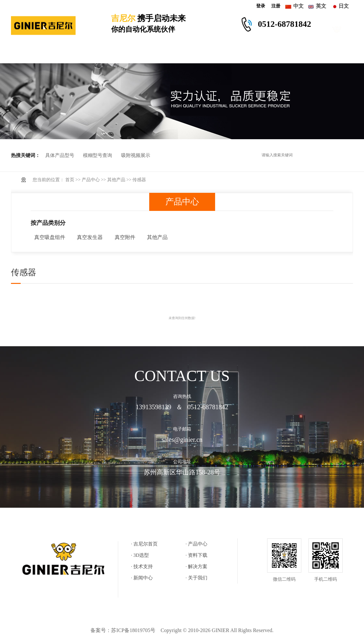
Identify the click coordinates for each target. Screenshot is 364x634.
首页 (70, 180)
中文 (298, 6)
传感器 (139, 180)
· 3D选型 (140, 555)
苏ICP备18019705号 (133, 630)
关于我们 (296, 54)
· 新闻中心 (142, 578)
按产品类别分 (48, 223)
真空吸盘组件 (50, 237)
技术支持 (182, 54)
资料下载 (144, 54)
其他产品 (116, 180)
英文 (321, 6)
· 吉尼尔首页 (145, 544)
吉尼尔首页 (30, 54)
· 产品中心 (197, 544)
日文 (344, 6)
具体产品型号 (60, 155)
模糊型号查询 (98, 155)
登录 (261, 6)
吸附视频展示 (136, 155)
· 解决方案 (197, 566)
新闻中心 (258, 54)
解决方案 (220, 54)
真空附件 (125, 237)
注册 (276, 6)
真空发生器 (90, 237)
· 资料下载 (197, 555)
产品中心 (68, 54)
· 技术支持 (142, 566)
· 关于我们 (197, 578)
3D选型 (106, 54)
